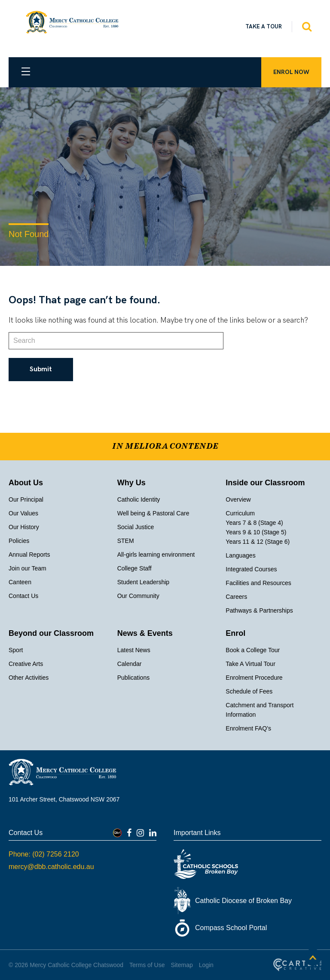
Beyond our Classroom (51, 633)
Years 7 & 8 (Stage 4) (254, 523)
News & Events (145, 633)
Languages (240, 555)
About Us (26, 483)
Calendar (130, 664)
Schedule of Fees (249, 691)
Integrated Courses (251, 569)
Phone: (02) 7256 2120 (44, 854)
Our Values (23, 513)
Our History (24, 527)
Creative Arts (26, 664)
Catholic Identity (139, 499)
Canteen (20, 582)
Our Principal (26, 499)
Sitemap (182, 965)
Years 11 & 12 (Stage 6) (258, 542)
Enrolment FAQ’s (248, 728)
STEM (126, 541)
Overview (238, 499)
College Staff (134, 568)
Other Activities (29, 678)
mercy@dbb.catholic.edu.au (51, 867)
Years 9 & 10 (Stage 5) (256, 532)
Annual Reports (29, 555)
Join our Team (27, 568)
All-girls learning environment (156, 555)
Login (206, 965)
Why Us (131, 483)
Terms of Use (147, 965)
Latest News (134, 650)
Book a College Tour (253, 650)
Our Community (138, 596)
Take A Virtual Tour (250, 664)
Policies (19, 541)
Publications (134, 678)
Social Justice (136, 527)
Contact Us (23, 596)
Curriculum (240, 513)
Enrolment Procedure (254, 678)
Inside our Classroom (265, 483)
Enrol (235, 633)
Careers (236, 597)
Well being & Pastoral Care (153, 513)
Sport (16, 650)
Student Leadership (143, 582)
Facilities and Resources (258, 583)
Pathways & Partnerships (259, 610)
